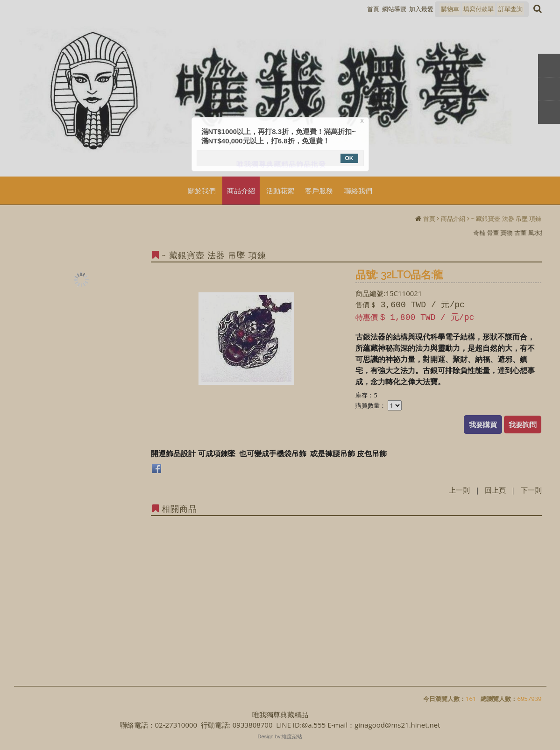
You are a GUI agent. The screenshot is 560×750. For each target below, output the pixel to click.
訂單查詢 (510, 9)
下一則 (531, 490)
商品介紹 (453, 219)
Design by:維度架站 (280, 736)
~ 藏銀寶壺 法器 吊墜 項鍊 (507, 219)
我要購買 (483, 425)
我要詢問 (523, 425)
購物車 (450, 9)
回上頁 (495, 490)
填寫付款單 (478, 9)
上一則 (459, 490)
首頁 (429, 219)
